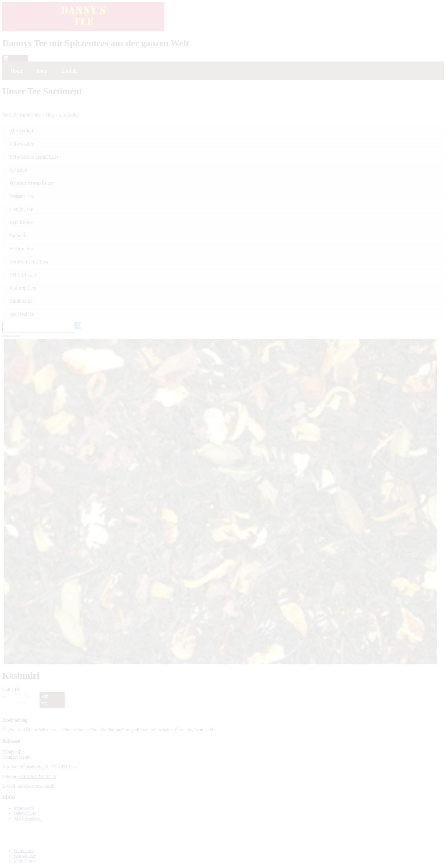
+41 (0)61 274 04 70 (37, 776)
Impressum (24, 808)
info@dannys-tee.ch (36, 786)
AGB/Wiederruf (28, 818)
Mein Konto (25, 861)
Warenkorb (24, 850)
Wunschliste (25, 856)
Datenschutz (25, 813)
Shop (50, 115)
